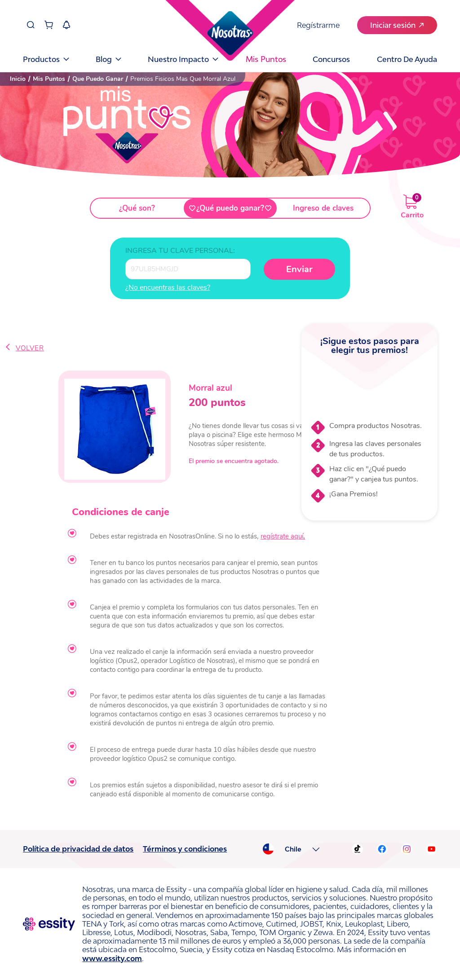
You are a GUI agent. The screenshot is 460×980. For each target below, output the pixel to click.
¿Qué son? (137, 208)
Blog (108, 59)
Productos (46, 59)
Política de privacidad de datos (78, 849)
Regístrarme (318, 25)
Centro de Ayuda (407, 59)
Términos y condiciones (185, 849)
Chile (293, 849)
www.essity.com (112, 958)
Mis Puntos (49, 79)
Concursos (331, 59)
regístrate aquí (282, 536)
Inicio (18, 79)
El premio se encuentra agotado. (234, 461)
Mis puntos (266, 59)
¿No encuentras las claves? (168, 287)
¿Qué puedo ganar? (230, 208)
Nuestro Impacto (183, 59)
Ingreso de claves (323, 208)
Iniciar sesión (397, 25)
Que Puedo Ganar (98, 79)
